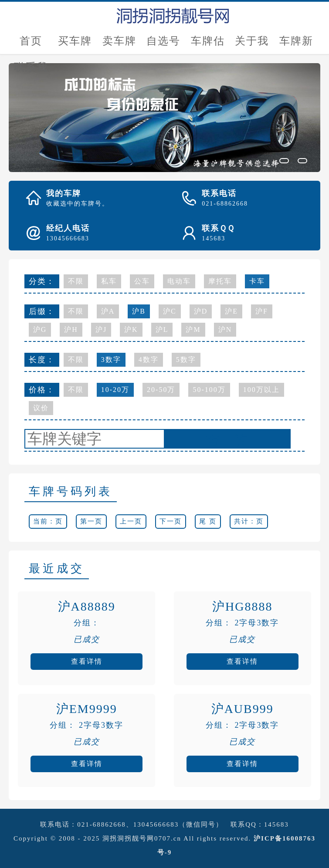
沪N (225, 329)
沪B (139, 311)
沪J (101, 329)
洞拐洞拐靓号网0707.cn (142, 838)
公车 (142, 281)
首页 (31, 41)
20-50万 (161, 390)
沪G (40, 329)
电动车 (179, 281)
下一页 (171, 521)
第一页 (91, 521)
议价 (41, 408)
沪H (71, 329)
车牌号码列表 (71, 491)
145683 (276, 824)
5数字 (186, 360)
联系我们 (31, 71)
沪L (162, 329)
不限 (76, 281)
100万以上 (261, 390)
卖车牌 (119, 41)
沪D (201, 311)
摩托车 (220, 281)
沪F (262, 311)
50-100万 (209, 390)
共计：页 (249, 521)
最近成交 (57, 569)
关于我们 (252, 45)
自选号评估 (163, 45)
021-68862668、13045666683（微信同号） (150, 824)
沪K (131, 329)
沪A (108, 311)
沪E (231, 311)
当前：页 (48, 521)
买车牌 (75, 41)
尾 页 (208, 521)
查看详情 (87, 661)
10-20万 (115, 390)
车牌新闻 (296, 45)
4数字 (149, 360)
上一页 (131, 521)
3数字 (111, 360)
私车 (109, 281)
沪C (170, 311)
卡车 (257, 281)
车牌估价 (208, 45)
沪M (193, 329)
